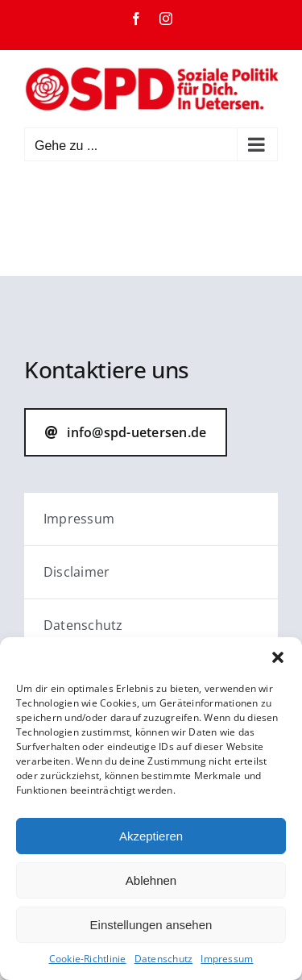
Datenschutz (164, 959)
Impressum (227, 959)
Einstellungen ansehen (151, 925)
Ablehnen (151, 880)
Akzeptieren (151, 836)
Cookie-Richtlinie (88, 959)
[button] (278, 657)
